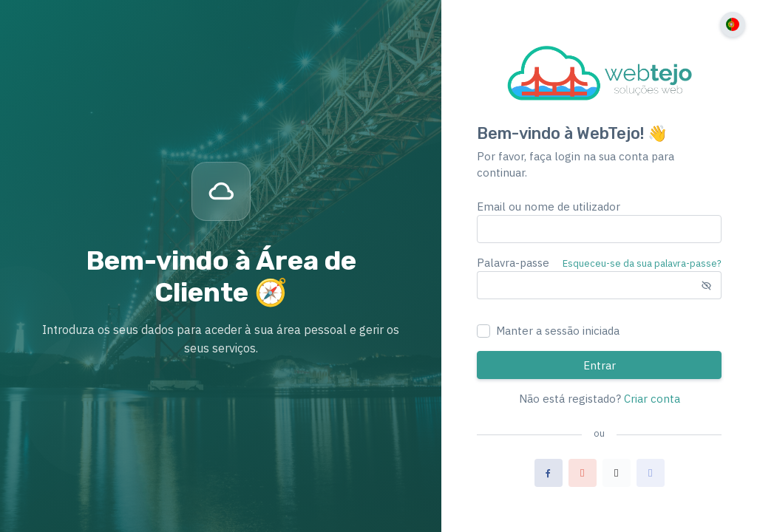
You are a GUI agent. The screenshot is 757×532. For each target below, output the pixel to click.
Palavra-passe (513, 263)
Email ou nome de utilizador (549, 207)
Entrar (600, 365)
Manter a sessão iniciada (558, 331)
